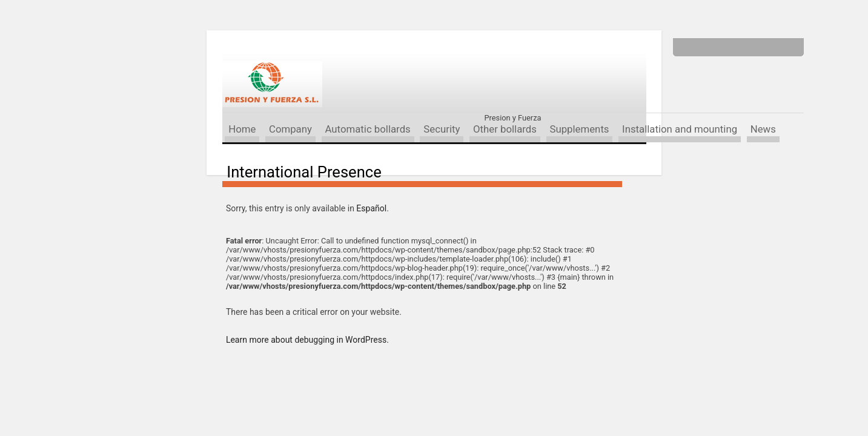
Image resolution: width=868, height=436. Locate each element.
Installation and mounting (680, 129)
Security (442, 129)
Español (371, 208)
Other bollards (505, 129)
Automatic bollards (367, 129)
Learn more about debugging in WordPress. (307, 340)
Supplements (579, 129)
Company (290, 129)
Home (242, 129)
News (763, 129)
